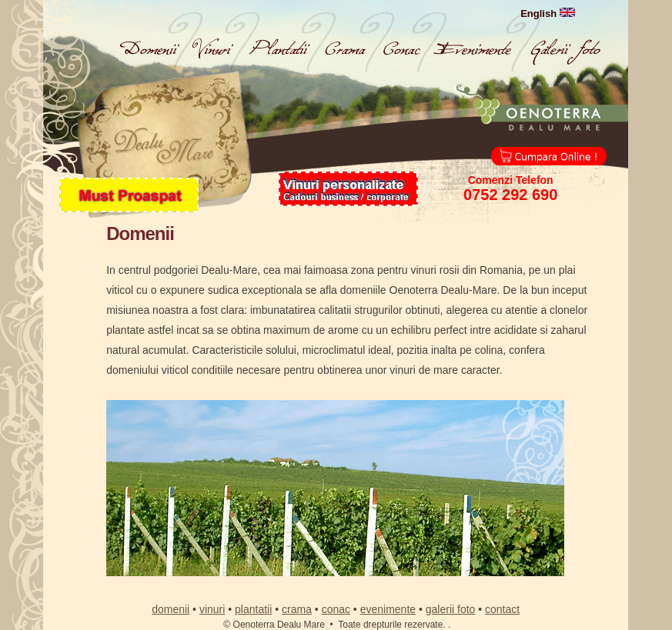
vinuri (212, 609)
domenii (171, 609)
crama (297, 609)
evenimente (388, 609)
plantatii (253, 609)
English (548, 13)
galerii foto (451, 609)
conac (336, 609)
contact (502, 609)
